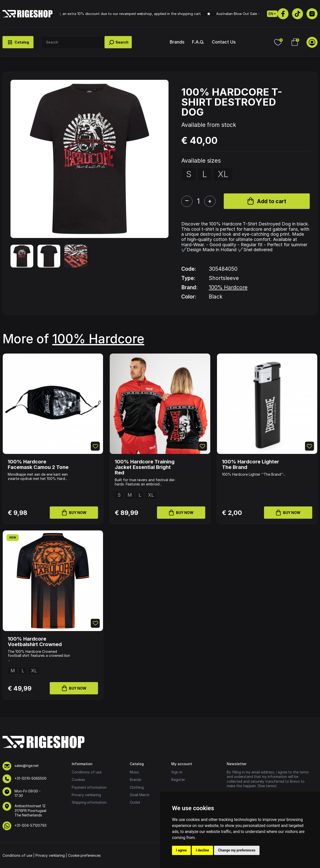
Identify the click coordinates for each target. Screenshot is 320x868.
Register (178, 780)
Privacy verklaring (86, 795)
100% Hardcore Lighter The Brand (250, 464)
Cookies (78, 780)
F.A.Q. (198, 42)
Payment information (89, 787)
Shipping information (89, 802)
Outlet (135, 802)
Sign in (177, 772)
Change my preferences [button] (237, 850)
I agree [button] (181, 850)
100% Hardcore (228, 287)
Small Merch (140, 795)
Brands (177, 42)
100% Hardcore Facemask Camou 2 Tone (38, 464)
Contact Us (224, 42)
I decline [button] (202, 850)
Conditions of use (87, 772)
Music (134, 772)
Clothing (137, 787)
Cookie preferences (84, 855)
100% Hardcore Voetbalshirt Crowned (35, 642)
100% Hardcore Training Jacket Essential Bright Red (145, 467)
